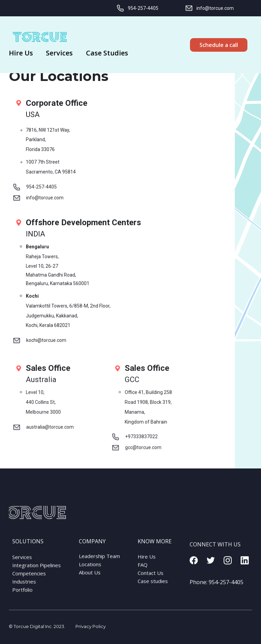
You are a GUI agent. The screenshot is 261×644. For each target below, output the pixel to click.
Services (22, 563)
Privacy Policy (91, 626)
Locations (90, 568)
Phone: (216, 590)
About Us (90, 576)
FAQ (143, 570)
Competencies (29, 580)
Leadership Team (99, 560)
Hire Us (147, 562)
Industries (24, 588)
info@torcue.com (209, 8)
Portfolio (22, 596)
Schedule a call (219, 45)
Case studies (153, 586)
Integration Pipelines (37, 572)
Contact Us (151, 578)
